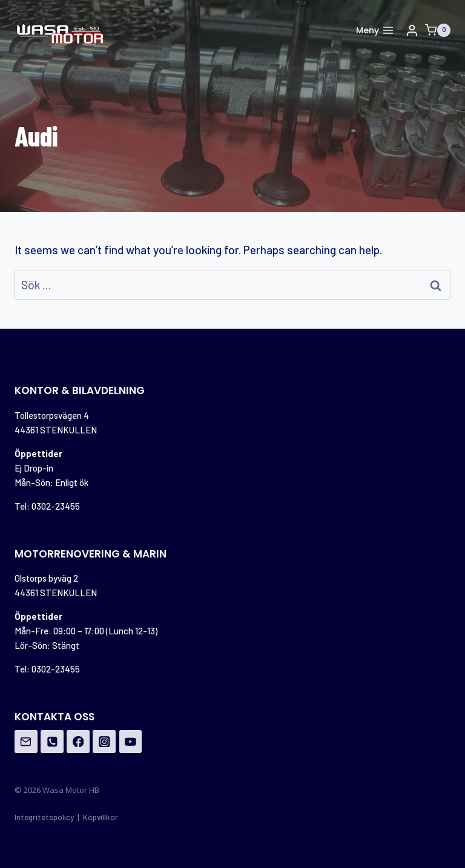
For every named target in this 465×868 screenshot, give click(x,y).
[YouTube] (131, 741)
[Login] (412, 30)
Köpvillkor (101, 817)
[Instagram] (104, 741)
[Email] (26, 741)
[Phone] (52, 741)
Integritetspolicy (44, 817)
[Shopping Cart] (438, 30)
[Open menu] (375, 30)
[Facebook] (78, 741)
